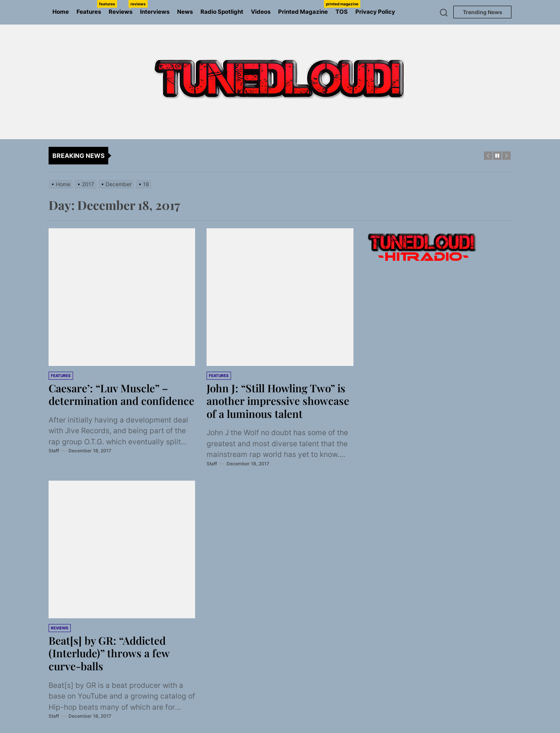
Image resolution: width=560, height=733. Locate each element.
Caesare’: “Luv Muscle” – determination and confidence (109, 401)
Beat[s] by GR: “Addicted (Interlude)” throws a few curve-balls (110, 653)
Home (61, 12)
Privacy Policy (375, 12)
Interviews (155, 12)
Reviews (122, 8)
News (185, 12)
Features (91, 8)
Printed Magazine (305, 8)
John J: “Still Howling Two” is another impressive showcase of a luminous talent (279, 401)
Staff (54, 464)
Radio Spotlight (222, 12)
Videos (261, 12)
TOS (342, 12)
